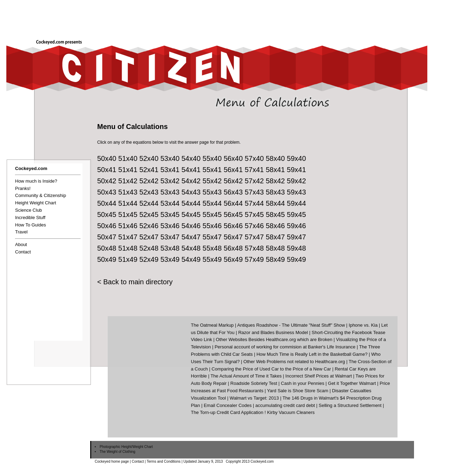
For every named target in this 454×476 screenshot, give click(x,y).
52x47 (149, 237)
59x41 (297, 170)
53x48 (170, 248)
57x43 (254, 192)
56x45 (233, 215)
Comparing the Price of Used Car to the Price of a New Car (271, 369)
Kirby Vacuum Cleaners (291, 412)
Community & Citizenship (41, 195)
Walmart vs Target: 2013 (254, 398)
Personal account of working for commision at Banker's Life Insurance (285, 347)
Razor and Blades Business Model (273, 332)
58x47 (276, 237)
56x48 (233, 248)
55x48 (212, 248)
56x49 (233, 259)
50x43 (107, 192)
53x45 (170, 215)
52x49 (149, 259)
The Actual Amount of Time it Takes (246, 376)
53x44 (170, 203)
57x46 (254, 226)
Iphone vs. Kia (363, 325)
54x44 (191, 203)
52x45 (149, 215)
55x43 (212, 192)
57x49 (254, 259)
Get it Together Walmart (352, 383)
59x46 (297, 226)
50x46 (107, 226)
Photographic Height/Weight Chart (126, 447)
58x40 (276, 158)
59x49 (297, 259)
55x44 (212, 203)
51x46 (128, 226)
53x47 (170, 237)
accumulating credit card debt (285, 405)
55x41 (212, 170)
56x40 (233, 158)
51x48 (128, 248)
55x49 (212, 259)
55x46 (212, 226)
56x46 (233, 226)
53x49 (170, 259)
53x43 (170, 192)
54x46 (191, 226)
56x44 (233, 203)
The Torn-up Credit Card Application (227, 412)
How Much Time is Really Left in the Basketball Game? (312, 354)
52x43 (149, 192)
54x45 (191, 215)
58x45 (276, 215)
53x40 (170, 158)
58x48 (276, 248)
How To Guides (31, 225)
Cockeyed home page (112, 461)
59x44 (297, 203)
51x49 (128, 259)
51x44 (128, 203)
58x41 (276, 170)
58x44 (276, 203)
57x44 (254, 203)
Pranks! (23, 188)
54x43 (191, 192)
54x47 (191, 237)
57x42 (254, 181)
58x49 (276, 259)
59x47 (297, 237)
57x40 (254, 158)
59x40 (297, 158)
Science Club (29, 210)
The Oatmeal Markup (212, 325)
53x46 (170, 226)
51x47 (128, 237)
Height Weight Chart (36, 203)
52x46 (149, 226)
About (21, 244)
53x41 (170, 170)
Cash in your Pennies (303, 383)
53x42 (170, 181)
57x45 (254, 215)
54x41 (191, 170)
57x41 (254, 170)
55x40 (212, 158)
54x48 (191, 248)
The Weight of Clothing (118, 452)
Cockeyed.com (31, 168)
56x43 (233, 192)
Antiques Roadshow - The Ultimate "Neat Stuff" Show (291, 325)
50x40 (107, 158)
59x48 (297, 248)
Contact (23, 252)
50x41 (107, 170)
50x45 (107, 215)
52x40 (149, 158)
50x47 (107, 237)
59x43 (297, 192)
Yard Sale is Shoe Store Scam (298, 391)
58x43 (276, 192)
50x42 (107, 181)
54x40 (191, 158)
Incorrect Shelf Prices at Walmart (319, 376)
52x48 (149, 248)
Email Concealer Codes (228, 405)
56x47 (233, 237)
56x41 (233, 170)
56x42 (233, 181)
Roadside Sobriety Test (254, 383)
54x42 (191, 181)
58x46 (276, 226)
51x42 (128, 181)
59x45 (297, 215)
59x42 (297, 181)
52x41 (149, 170)
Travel (21, 232)
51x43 (128, 192)
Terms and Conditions (164, 461)
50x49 (107, 259)
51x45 (128, 215)
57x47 (254, 237)
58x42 (276, 181)
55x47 (212, 237)
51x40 (128, 158)
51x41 (128, 170)
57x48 (254, 248)
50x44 (107, 203)
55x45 (212, 215)
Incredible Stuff (30, 217)
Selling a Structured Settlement (350, 405)
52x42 (149, 181)
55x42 (212, 181)
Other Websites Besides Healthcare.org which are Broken (274, 339)
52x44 (149, 203)
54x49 (191, 259)
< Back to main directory (135, 282)
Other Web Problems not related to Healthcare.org (294, 362)
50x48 (107, 248)
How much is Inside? (36, 181)
